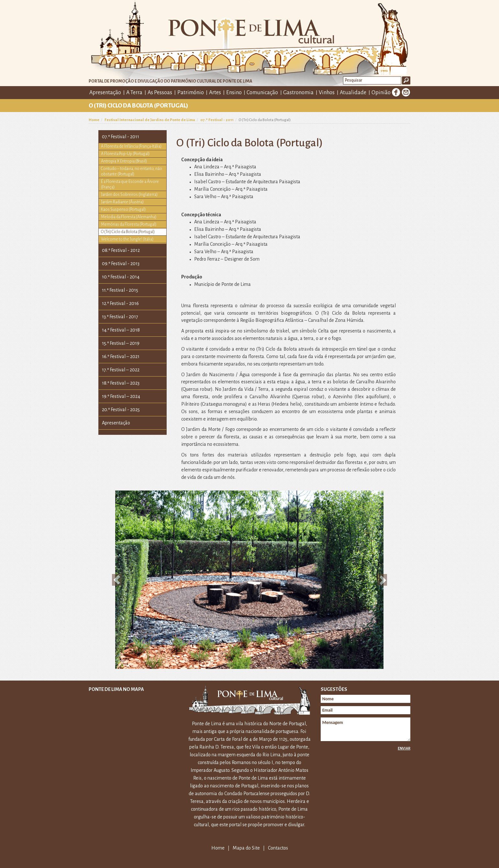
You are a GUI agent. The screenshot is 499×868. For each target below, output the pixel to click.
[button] (117, 580)
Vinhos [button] (327, 93)
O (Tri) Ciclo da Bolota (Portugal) (128, 232)
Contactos (278, 848)
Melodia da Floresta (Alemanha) (129, 217)
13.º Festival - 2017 (120, 317)
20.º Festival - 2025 (121, 410)
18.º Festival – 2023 (121, 383)
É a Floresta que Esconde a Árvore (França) (130, 184)
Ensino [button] (234, 93)
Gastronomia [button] (298, 93)
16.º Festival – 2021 (121, 356)
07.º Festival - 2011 (217, 120)
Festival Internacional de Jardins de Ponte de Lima (150, 120)
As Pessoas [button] (160, 93)
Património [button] (191, 93)
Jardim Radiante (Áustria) (122, 202)
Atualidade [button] (353, 93)
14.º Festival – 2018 (121, 330)
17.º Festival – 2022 (121, 370)
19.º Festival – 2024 (121, 396)
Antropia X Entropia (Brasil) (124, 161)
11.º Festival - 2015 (120, 290)
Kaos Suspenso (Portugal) (123, 209)
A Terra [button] (134, 93)
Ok (406, 80)
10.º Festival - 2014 (121, 277)
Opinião (381, 93)
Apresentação (116, 423)
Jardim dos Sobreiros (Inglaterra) (129, 195)
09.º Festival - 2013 (121, 264)
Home (94, 120)
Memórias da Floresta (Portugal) (129, 224)
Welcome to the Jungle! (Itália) (127, 239)
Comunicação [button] (262, 93)
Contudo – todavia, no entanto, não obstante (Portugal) (132, 171)
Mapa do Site (246, 848)
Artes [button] (215, 93)
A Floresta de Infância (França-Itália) (131, 146)
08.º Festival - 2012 (121, 250)
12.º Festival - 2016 (120, 303)
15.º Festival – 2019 (121, 343)
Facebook (396, 92)
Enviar (404, 748)
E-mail (406, 92)
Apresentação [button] (105, 93)
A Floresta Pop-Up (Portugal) (125, 154)
